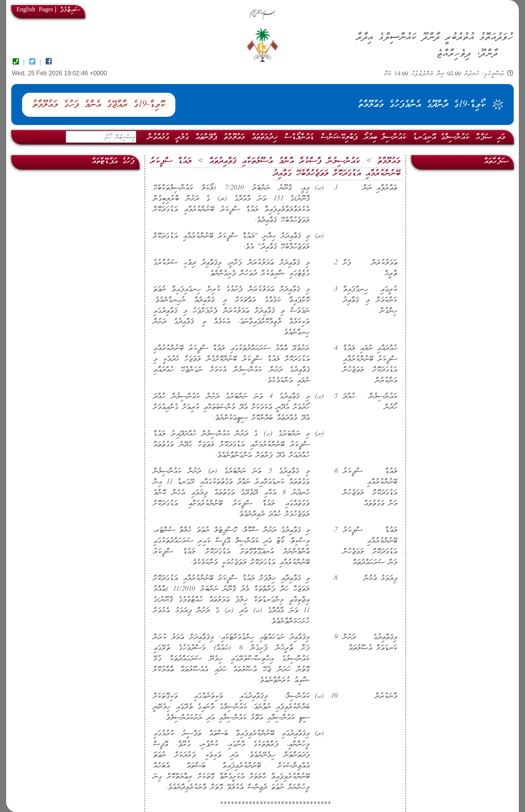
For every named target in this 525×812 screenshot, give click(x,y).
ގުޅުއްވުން (158, 137)
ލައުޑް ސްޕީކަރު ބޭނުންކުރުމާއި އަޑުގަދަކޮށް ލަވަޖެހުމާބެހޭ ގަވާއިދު (275, 168)
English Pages (35, 10)
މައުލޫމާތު (234, 137)
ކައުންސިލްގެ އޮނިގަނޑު (441, 137)
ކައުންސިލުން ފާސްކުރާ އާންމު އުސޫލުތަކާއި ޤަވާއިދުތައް (285, 161)
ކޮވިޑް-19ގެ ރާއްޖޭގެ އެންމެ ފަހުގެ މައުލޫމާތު (99, 105)
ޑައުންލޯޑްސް (299, 137)
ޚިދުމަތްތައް (265, 137)
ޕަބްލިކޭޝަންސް (339, 137)
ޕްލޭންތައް (206, 137)
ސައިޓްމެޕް (70, 10)
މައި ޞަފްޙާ (491, 137)
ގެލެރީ (182, 137)
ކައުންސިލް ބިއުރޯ (385, 137)
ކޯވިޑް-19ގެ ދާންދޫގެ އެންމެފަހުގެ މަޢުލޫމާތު (422, 105)
